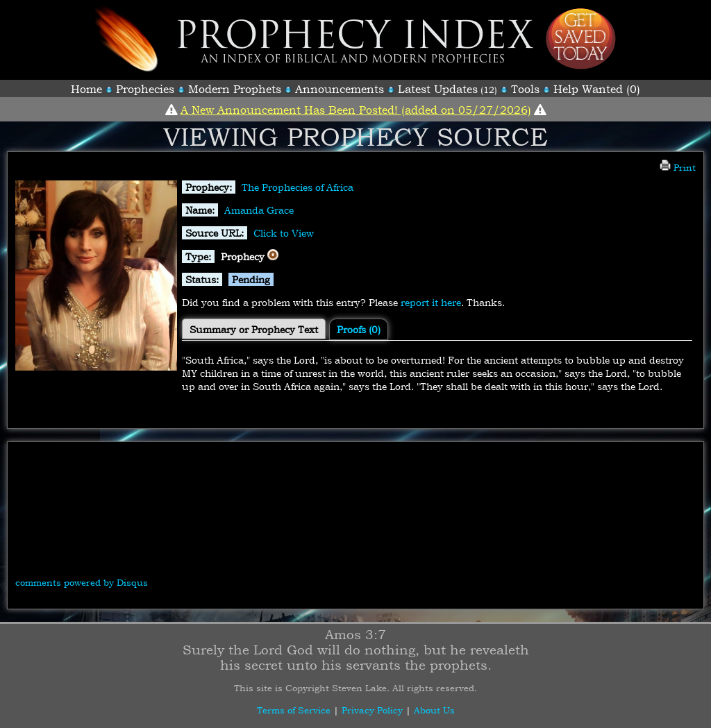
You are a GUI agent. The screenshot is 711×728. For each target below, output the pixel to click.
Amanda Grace (259, 210)
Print (678, 167)
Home (86, 89)
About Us (434, 710)
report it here (431, 302)
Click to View (284, 233)
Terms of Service (294, 710)
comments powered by (82, 582)
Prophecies (145, 89)
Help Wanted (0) (597, 89)
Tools (525, 89)
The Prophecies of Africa (298, 187)
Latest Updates (438, 89)
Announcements (340, 89)
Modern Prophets (235, 89)
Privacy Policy (372, 710)
